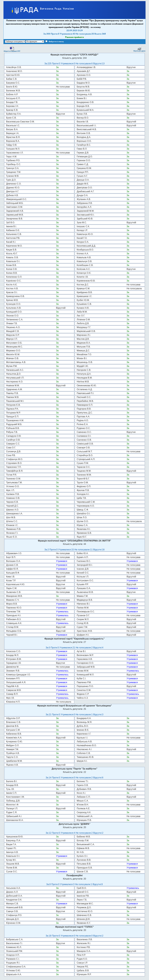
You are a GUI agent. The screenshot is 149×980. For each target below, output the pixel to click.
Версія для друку (139, 49)
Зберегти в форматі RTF (12, 49)
